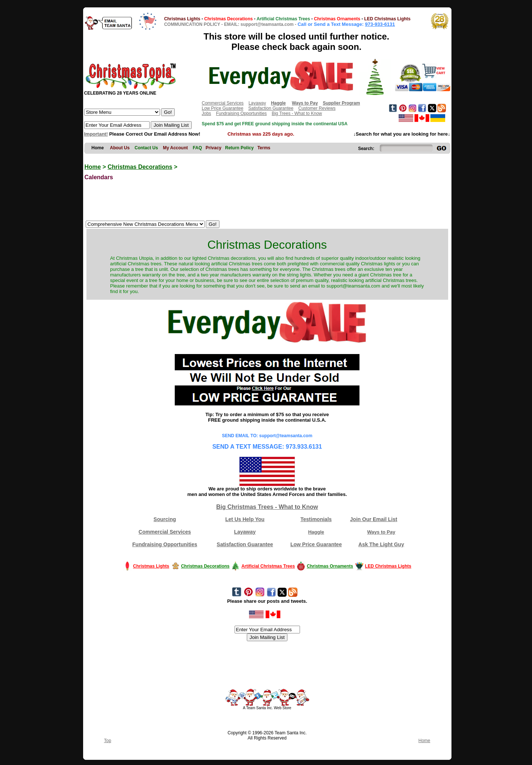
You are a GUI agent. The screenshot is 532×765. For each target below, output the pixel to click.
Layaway (257, 103)
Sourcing (165, 519)
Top (108, 741)
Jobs (206, 113)
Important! (96, 134)
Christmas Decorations (140, 167)
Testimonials (316, 519)
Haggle (316, 532)
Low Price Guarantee (223, 108)
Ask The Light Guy (381, 544)
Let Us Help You (245, 519)
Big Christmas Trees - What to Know (267, 507)
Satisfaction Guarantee (271, 108)
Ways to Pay (381, 532)
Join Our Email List (374, 519)
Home (93, 167)
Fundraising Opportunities (241, 113)
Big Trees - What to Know (297, 113)
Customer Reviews (317, 108)
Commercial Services (223, 103)
